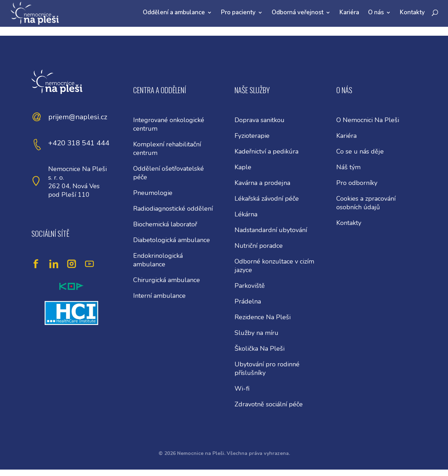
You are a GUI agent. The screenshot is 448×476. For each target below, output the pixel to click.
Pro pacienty (238, 12)
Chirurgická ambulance (167, 280)
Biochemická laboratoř (165, 224)
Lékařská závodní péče (267, 199)
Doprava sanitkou (260, 120)
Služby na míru (256, 333)
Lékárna (246, 214)
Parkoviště (250, 286)
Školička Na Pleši (260, 349)
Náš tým (348, 167)
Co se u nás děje (360, 151)
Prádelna (248, 301)
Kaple (243, 167)
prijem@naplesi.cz (78, 117)
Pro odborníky (357, 183)
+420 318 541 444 (79, 143)
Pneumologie (153, 193)
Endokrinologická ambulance (158, 260)
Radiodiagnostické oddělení (173, 209)
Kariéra (349, 12)
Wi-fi (242, 389)
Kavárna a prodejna (262, 183)
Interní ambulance (159, 296)
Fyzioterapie (252, 136)
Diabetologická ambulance (172, 240)
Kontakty (412, 12)
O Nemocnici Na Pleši (368, 120)
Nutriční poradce (259, 246)
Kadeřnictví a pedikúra (266, 151)
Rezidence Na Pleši (263, 317)
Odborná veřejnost (298, 12)
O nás (376, 12)
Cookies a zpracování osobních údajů (366, 203)
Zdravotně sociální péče (269, 404)
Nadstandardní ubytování (271, 230)
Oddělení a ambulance (174, 12)
